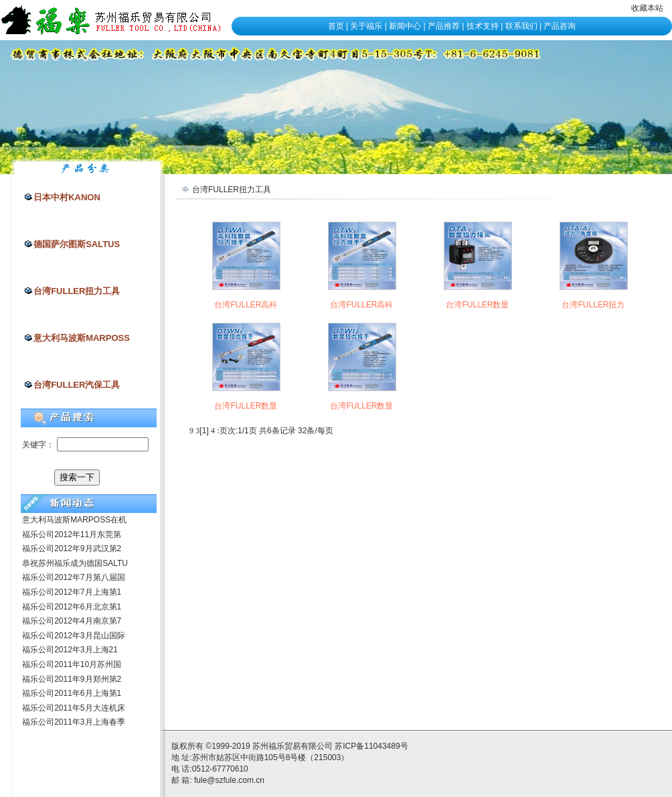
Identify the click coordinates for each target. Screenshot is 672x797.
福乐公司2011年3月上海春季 (73, 722)
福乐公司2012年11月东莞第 (72, 534)
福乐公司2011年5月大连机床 (73, 708)
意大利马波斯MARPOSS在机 (74, 520)
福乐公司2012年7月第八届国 (73, 577)
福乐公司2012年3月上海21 (70, 650)
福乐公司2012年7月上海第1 (72, 592)
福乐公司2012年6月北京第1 (72, 607)
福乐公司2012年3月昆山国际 (73, 636)
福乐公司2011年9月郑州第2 (72, 679)
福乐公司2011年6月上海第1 (72, 693)
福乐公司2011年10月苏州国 (72, 664)
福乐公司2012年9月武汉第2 (72, 549)
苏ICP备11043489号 (371, 746)
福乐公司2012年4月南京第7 (72, 621)
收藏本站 (647, 8)
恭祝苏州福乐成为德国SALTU (75, 563)
